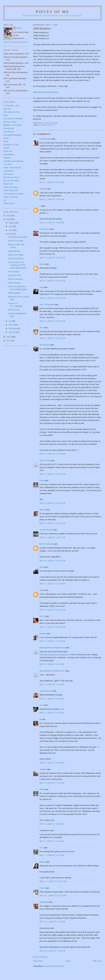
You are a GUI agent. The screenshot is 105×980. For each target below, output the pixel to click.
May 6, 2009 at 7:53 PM (52, 783)
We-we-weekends (16, 279)
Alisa (42, 567)
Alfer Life (7, 109)
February (13, 328)
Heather (43, 769)
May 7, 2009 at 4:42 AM (52, 841)
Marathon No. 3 (48, 125)
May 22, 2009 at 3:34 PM (52, 951)
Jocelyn (43, 634)
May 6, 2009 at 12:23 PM (52, 627)
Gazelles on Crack (11, 145)
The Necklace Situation (18, 237)
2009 (9, 219)
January (12, 332)
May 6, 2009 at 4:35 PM (52, 713)
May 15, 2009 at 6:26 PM (52, 922)
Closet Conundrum (16, 259)
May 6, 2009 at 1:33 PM (52, 684)
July (11, 226)
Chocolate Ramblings (12, 135)
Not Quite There (15, 275)
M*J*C (42, 616)
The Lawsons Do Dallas (13, 194)
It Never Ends (14, 310)
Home (68, 961)
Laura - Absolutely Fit (12, 168)
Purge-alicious (14, 251)
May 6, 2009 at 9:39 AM (52, 199)
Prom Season (14, 272)
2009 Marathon (14, 293)
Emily (42, 481)
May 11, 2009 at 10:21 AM (53, 881)
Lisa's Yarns (45, 229)
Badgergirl (44, 902)
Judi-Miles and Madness (13, 161)
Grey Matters (9, 154)
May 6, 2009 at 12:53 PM (52, 641)
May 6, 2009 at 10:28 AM (52, 298)
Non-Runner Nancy (11, 177)
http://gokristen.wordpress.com (52, 648)
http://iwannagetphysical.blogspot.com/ (56, 655)
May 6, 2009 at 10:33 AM (52, 321)
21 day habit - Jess (11, 106)
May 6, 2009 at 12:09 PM (52, 561)
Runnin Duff (8, 184)
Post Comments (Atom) (54, 966)
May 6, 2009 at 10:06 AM (52, 281)
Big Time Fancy (10, 122)
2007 (9, 341)
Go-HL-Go (8, 151)
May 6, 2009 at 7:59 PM (52, 824)
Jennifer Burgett (46, 530)
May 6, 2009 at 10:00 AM (52, 258)
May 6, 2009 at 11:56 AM (52, 523)
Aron (42, 705)
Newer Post (38, 961)
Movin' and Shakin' (16, 255)
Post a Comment (40, 957)
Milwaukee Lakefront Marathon (46, 92)
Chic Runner (45, 460)
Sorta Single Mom (11, 190)
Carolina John (45, 139)
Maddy (42, 862)
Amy (41, 287)
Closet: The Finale (16, 241)
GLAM (6, 148)
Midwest (43, 189)
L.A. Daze (8, 164)
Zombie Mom (9, 203)
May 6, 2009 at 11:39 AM (52, 454)
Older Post (97, 961)
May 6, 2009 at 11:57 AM (52, 538)
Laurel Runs (8, 171)
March (11, 325)
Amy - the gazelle (47, 304)
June (11, 230)
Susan (42, 888)
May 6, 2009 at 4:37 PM (52, 763)
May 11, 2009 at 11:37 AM (53, 896)
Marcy (42, 264)
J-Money (7, 158)
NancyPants (45, 345)
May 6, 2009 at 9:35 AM (52, 182)
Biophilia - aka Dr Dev (12, 125)
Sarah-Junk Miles (11, 187)
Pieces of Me (52, 12)
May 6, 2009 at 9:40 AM (52, 223)
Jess (42, 328)
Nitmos (42, 510)
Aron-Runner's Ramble (13, 119)
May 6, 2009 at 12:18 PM (52, 584)
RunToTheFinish (46, 544)
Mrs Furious (8, 174)
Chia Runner (9, 128)
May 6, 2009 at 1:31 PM (52, 664)
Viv (5, 200)
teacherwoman (46, 691)
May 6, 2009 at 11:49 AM (52, 474)
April (11, 321)
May (11, 234)
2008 (9, 337)
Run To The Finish (11, 181)
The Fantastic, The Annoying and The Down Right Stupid (17, 265)
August (12, 223)
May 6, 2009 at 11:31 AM (52, 338)
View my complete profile (16, 42)
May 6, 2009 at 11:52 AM (52, 503)
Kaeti (42, 590)
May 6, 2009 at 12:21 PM (52, 610)
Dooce (6, 138)
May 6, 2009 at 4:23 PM (52, 699)
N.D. (41, 848)
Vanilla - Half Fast (11, 197)
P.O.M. (19, 28)
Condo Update (14, 283)
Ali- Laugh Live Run (12, 112)
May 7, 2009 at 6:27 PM (52, 855)
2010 (9, 216)
